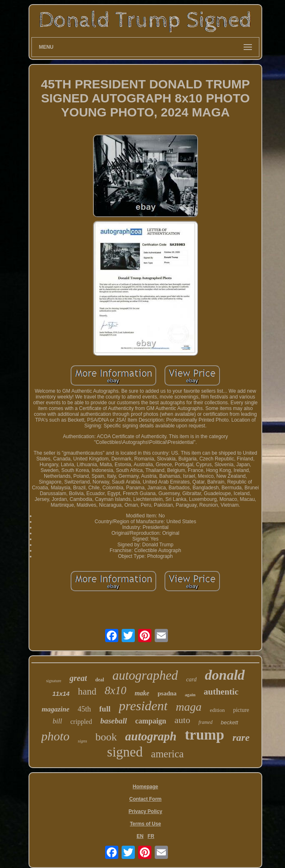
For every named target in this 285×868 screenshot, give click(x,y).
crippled (81, 722)
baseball (113, 721)
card (191, 679)
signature (54, 681)
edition (217, 710)
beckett (230, 722)
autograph (151, 736)
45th (84, 709)
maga (189, 707)
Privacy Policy (145, 811)
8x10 (115, 690)
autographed (145, 675)
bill (57, 721)
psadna (167, 693)
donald (225, 675)
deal (99, 680)
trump (205, 735)
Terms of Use (145, 824)
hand (87, 691)
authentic (221, 692)
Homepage (145, 787)
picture (241, 710)
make (142, 693)
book (106, 737)
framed (206, 722)
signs (83, 741)
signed (125, 752)
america (167, 754)
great (78, 678)
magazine (56, 709)
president (143, 706)
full (105, 709)
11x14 (61, 694)
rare (241, 738)
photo (55, 736)
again (190, 695)
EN (140, 836)
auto (182, 720)
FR (151, 836)
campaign (151, 721)
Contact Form (146, 799)
